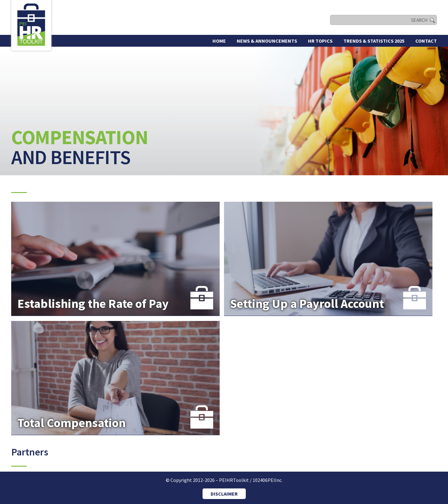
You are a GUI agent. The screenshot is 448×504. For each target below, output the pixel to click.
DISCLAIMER (224, 494)
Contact (426, 41)
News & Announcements (267, 41)
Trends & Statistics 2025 (374, 41)
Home (219, 41)
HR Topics (320, 41)
